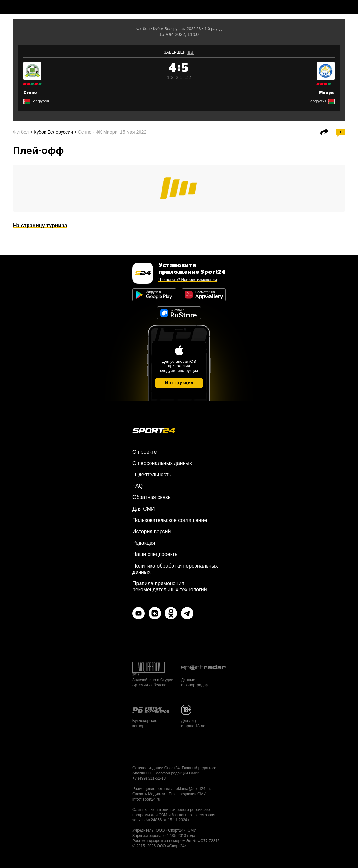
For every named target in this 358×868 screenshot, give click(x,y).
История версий (151, 532)
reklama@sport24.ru (192, 789)
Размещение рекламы (152, 789)
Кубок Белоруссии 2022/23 (177, 29)
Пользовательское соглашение (170, 520)
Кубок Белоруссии (53, 132)
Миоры (327, 93)
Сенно (30, 93)
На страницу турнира (40, 225)
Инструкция (179, 383)
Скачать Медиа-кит (149, 794)
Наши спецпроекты (156, 554)
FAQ (138, 486)
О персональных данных (162, 463)
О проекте (145, 452)
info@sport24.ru (146, 799)
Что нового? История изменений (188, 280)
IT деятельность (152, 475)
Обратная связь (151, 497)
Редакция (144, 543)
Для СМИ (144, 509)
